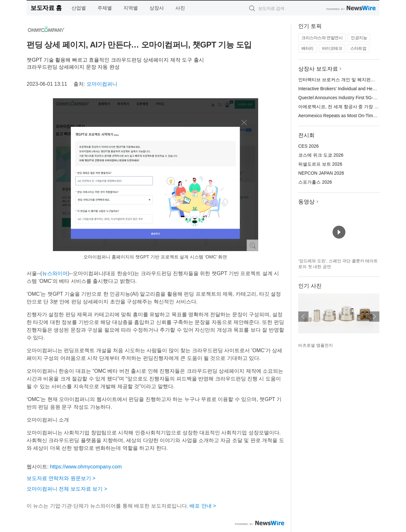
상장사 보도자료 (318, 69)
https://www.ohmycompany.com (86, 467)
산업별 (79, 8)
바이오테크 (332, 48)
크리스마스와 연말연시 (322, 38)
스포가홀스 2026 (315, 182)
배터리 (308, 48)
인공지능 (359, 38)
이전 (303, 317)
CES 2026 (309, 146)
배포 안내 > (203, 506)
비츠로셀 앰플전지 (316, 345)
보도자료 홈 (46, 8)
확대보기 (252, 245)
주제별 (105, 8)
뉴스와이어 (55, 273)
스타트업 (358, 48)
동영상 (306, 202)
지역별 (131, 8)
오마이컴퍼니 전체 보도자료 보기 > (67, 489)
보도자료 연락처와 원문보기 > (61, 478)
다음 (374, 317)
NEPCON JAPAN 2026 (321, 173)
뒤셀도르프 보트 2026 (320, 164)
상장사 (157, 8)
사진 (180, 8)
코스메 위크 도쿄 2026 (321, 155)
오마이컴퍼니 (102, 84)
